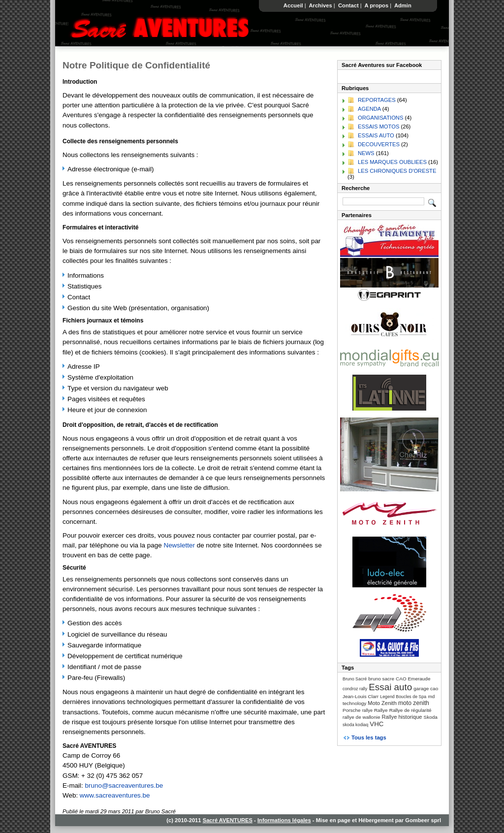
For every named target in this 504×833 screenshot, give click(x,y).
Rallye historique (402, 717)
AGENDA (369, 109)
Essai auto (390, 687)
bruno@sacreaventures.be (124, 785)
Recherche (356, 188)
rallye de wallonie (361, 717)
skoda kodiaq (355, 725)
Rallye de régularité (410, 710)
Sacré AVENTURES (228, 820)
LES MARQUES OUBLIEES (392, 162)
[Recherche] (383, 201)
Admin (403, 5)
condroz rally (355, 689)
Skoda (431, 717)
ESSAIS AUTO (376, 135)
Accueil (293, 5)
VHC (377, 724)
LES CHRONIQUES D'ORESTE (397, 171)
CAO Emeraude (413, 679)
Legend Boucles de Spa (403, 697)
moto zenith (414, 703)
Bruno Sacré (355, 679)
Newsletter (179, 545)
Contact (348, 5)
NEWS (366, 153)
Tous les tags (369, 737)
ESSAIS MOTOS (378, 127)
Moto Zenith (382, 703)
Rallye (381, 710)
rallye (367, 710)
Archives (321, 5)
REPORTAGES (377, 100)
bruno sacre (381, 679)
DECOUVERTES (379, 144)
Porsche (352, 710)
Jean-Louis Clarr (361, 696)
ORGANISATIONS (380, 118)
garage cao (426, 689)
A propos (377, 5)
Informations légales (284, 820)
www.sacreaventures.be (115, 795)
